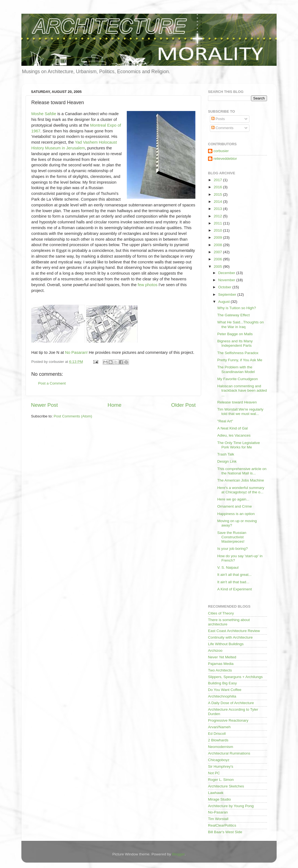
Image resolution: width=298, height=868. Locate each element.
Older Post (183, 405)
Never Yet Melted (222, 657)
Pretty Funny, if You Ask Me (240, 360)
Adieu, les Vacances (234, 435)
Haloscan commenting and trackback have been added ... (242, 390)
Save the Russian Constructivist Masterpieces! (232, 537)
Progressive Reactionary (228, 720)
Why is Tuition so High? (237, 308)
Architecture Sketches (226, 786)
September (228, 294)
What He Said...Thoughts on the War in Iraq (241, 324)
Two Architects (220, 670)
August (224, 302)
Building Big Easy (222, 683)
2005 (218, 267)
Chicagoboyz (219, 760)
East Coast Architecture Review (234, 631)
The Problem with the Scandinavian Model (236, 369)
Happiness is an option (236, 514)
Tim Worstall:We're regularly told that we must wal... (240, 412)
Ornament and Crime (235, 506)
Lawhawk (216, 793)
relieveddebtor (225, 159)
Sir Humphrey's (221, 766)
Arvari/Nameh (219, 727)
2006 (218, 259)
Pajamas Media (221, 664)
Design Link (227, 461)
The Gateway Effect (234, 315)
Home (114, 405)
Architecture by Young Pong (231, 806)
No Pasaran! (77, 352)
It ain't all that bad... (233, 582)
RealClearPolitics (222, 825)
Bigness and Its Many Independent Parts (235, 343)
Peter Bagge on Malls (235, 334)
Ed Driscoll (217, 734)
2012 (218, 216)
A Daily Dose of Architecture (231, 703)
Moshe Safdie (44, 114)
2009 (218, 237)
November (227, 280)
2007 (218, 252)
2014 (218, 202)
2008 (218, 245)
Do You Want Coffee (225, 690)
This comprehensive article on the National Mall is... (242, 471)
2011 (218, 223)
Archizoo (215, 651)
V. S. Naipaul (228, 567)
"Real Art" (225, 421)
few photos (148, 285)
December (227, 273)
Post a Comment (52, 383)
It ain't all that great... (234, 575)
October (225, 287)
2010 (218, 230)
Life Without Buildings (226, 644)
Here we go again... (233, 499)
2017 (218, 180)
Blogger (178, 854)
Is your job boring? (233, 549)
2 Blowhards (218, 740)
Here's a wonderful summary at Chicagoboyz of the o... (241, 490)
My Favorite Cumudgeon (238, 379)
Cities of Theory (221, 613)
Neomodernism (221, 747)
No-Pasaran (218, 812)
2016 (218, 187)
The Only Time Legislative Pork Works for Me (239, 445)
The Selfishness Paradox (238, 353)
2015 (218, 194)
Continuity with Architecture (230, 637)
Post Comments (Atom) (73, 416)
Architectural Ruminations (229, 753)
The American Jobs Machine (241, 480)
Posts (218, 119)
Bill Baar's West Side (225, 832)
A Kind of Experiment (235, 589)
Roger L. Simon (221, 780)
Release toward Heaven (237, 402)
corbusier (221, 151)
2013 (218, 209)
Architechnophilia (222, 696)
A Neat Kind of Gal (233, 428)
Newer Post (44, 405)
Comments (222, 128)
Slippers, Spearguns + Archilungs (235, 677)
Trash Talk (226, 454)
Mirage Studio (219, 799)
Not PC (214, 773)
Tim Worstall (218, 819)
